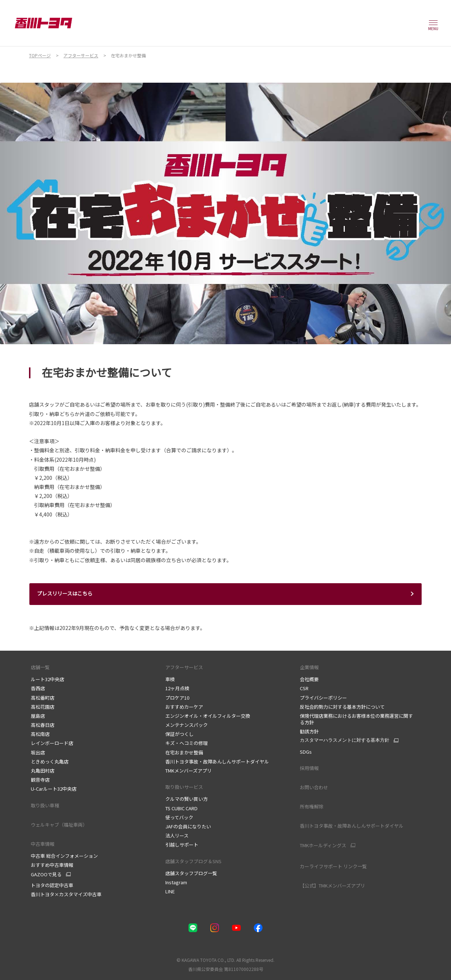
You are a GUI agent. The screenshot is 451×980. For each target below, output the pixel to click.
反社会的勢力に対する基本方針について (342, 707)
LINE (170, 891)
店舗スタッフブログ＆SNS (195, 861)
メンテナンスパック (187, 725)
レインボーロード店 (52, 743)
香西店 (38, 688)
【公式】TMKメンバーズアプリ (332, 886)
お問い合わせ (314, 787)
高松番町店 (43, 698)
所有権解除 (312, 806)
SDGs (306, 752)
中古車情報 (43, 844)
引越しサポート (182, 845)
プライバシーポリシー (324, 698)
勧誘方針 (309, 731)
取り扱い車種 (45, 805)
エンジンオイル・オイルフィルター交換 (208, 716)
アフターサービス (184, 667)
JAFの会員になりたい (188, 826)
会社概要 (309, 679)
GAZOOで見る (46, 874)
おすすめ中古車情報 (52, 865)
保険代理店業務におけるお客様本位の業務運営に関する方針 (356, 719)
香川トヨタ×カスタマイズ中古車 (66, 894)
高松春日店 (43, 725)
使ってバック (179, 817)
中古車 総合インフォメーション (64, 856)
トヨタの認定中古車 (52, 885)
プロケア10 (177, 698)
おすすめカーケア (184, 707)
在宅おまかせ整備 (184, 752)
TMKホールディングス (323, 845)
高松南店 (40, 734)
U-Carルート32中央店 (54, 789)
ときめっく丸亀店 (50, 761)
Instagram (176, 882)
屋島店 (38, 716)
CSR (304, 688)
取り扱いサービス (184, 787)
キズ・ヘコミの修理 (187, 743)
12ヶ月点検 (177, 688)
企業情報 (309, 667)
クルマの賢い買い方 (187, 799)
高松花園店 (43, 707)
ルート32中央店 (47, 679)
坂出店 (38, 752)
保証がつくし (179, 734)
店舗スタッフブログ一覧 (191, 873)
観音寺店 (40, 780)
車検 (170, 679)
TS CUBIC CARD (181, 808)
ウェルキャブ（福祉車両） (59, 825)
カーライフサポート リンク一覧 (333, 866)
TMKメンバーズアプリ (189, 771)
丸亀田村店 (43, 771)
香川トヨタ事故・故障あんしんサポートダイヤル (217, 761)
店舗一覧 (40, 667)
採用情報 (309, 768)
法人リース (177, 835)
